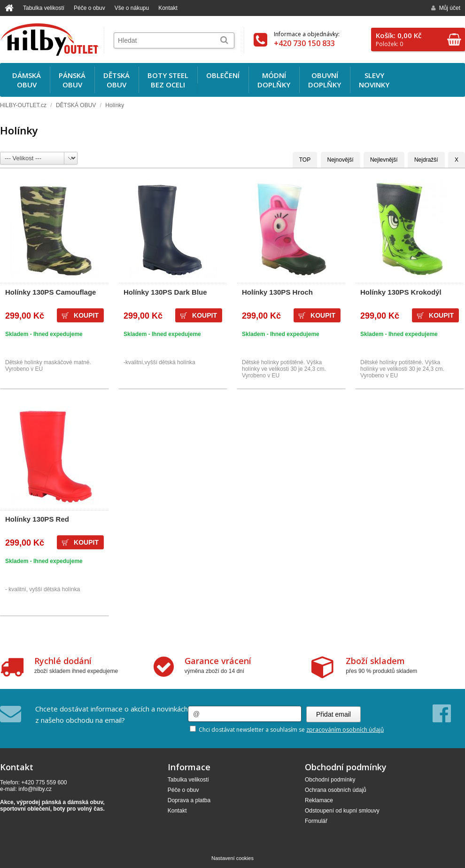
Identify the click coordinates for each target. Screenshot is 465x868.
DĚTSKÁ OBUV (76, 105)
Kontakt (168, 8)
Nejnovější (341, 160)
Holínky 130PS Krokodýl (401, 292)
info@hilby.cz (35, 789)
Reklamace (319, 800)
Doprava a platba (189, 800)
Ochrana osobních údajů (336, 790)
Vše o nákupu (132, 8)
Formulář (316, 821)
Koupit (86, 315)
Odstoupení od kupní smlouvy (342, 811)
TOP (305, 160)
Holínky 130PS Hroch (277, 292)
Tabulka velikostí (44, 8)
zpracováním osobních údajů (345, 730)
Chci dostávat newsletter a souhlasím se (287, 730)
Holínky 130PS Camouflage (50, 292)
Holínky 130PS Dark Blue (165, 292)
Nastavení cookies (232, 858)
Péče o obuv (89, 8)
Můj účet (446, 8)
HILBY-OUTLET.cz (23, 105)
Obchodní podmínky (330, 780)
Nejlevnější (384, 160)
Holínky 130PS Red (37, 519)
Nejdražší (426, 160)
